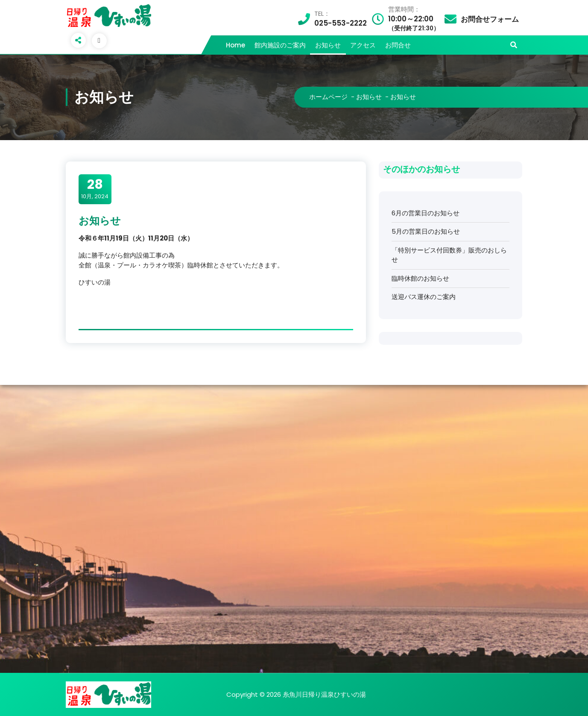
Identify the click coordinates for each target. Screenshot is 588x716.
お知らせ (328, 45)
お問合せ (398, 45)
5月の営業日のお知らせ (426, 231)
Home (235, 45)
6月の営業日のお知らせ (426, 213)
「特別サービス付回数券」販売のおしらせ (449, 255)
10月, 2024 (95, 189)
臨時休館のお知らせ (420, 278)
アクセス (363, 45)
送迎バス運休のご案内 (424, 297)
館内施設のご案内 (280, 45)
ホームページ (328, 97)
